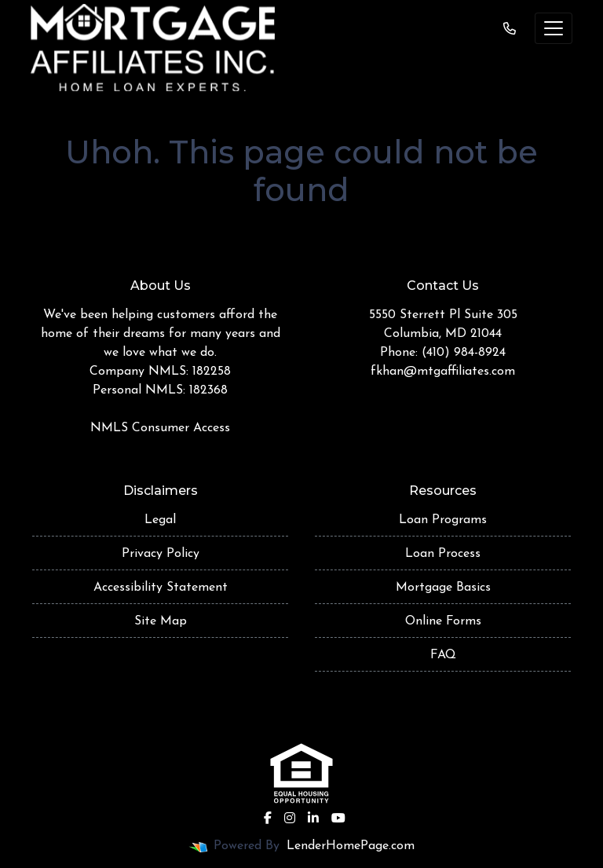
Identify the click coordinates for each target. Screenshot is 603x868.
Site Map (161, 621)
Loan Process (443, 554)
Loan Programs (443, 520)
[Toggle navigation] (554, 28)
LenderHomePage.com (351, 846)
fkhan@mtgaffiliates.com (443, 372)
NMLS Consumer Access (160, 428)
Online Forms (443, 621)
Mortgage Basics (443, 588)
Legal (160, 520)
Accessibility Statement (161, 588)
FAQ (443, 655)
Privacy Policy (161, 554)
